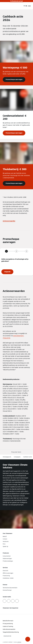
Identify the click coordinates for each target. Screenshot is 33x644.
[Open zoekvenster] (21, 6)
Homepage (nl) (7, 457)
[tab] (6, 251)
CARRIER (19, 642)
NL (27, 6)
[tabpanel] (16, 266)
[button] (28, 639)
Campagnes (17, 457)
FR (24, 6)
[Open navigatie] (29, 6)
